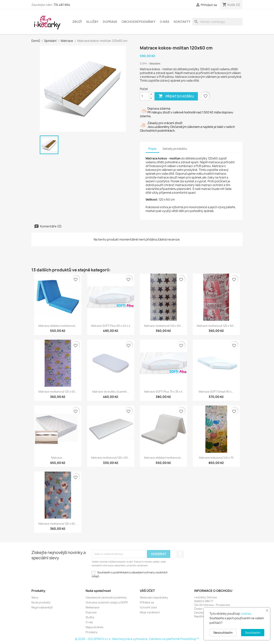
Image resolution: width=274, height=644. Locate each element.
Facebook (180, 554)
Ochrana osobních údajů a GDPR (107, 602)
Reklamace (93, 607)
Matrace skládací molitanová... (58, 326)
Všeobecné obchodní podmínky (106, 597)
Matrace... (58, 458)
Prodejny (92, 632)
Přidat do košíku (176, 96)
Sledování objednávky (154, 597)
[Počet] (144, 96)
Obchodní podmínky (139, 22)
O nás (165, 22)
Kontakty (182, 22)
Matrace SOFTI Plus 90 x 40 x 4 (111, 326)
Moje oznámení (150, 612)
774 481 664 (62, 5)
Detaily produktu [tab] (175, 149)
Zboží (77, 22)
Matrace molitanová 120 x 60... (163, 326)
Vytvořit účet (148, 607)
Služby (92, 22)
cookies (246, 614)
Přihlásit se (147, 602)
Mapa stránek (94, 627)
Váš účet (147, 591)
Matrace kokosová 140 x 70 (216, 458)
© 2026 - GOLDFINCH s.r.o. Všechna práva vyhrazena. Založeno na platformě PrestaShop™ (137, 639)
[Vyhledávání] (217, 22)
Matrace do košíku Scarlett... (111, 392)
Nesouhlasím (223, 633)
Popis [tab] (152, 149)
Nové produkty (41, 602)
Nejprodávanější (42, 607)
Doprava (110, 22)
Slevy (35, 597)
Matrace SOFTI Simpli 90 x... (216, 392)
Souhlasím (253, 633)
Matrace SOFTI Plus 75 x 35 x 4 (163, 392)
